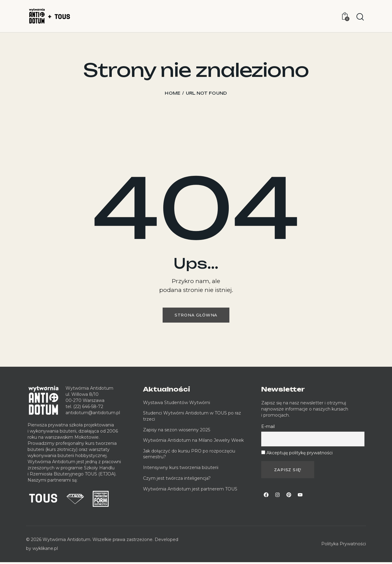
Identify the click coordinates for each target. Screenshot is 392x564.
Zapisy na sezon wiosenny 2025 (177, 432)
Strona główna (196, 316)
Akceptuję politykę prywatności (300, 455)
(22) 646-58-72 (88, 408)
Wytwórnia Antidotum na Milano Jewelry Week (193, 442)
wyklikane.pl (45, 550)
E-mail (268, 428)
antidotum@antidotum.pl (93, 414)
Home (173, 93)
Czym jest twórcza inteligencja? (177, 480)
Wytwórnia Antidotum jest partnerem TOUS (190, 491)
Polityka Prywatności (344, 546)
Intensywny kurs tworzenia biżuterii (181, 469)
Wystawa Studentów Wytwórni (177, 404)
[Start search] (360, 17)
